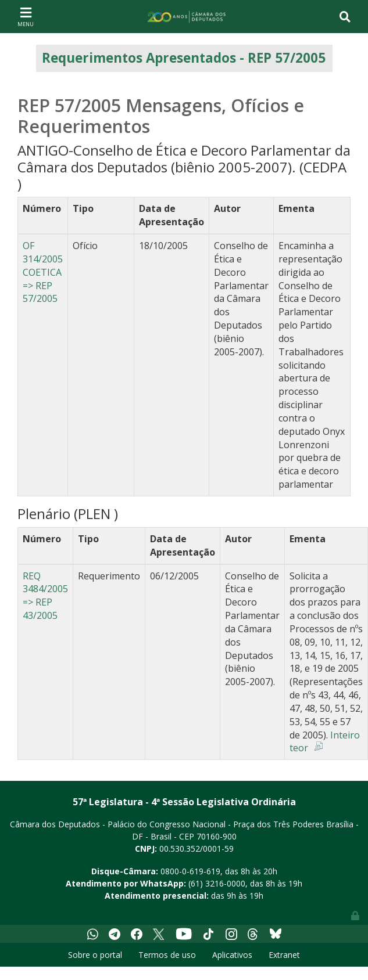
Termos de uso (167, 955)
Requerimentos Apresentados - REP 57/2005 (184, 58)
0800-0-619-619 (190, 871)
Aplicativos (232, 955)
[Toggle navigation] (26, 16)
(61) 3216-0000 (217, 883)
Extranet (284, 955)
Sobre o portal (95, 955)
